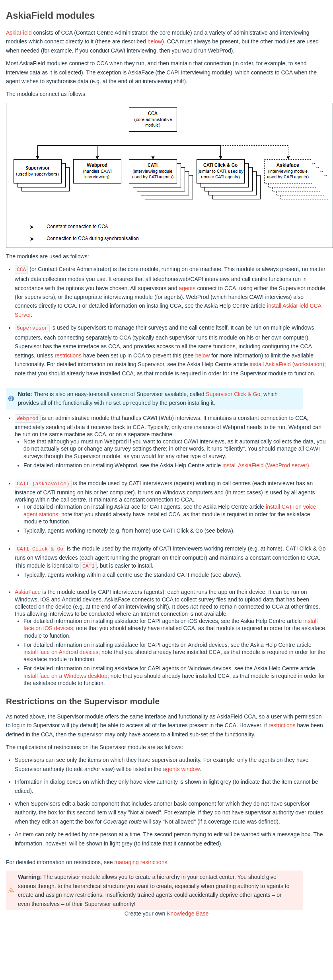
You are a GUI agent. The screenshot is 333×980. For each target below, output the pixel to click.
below (155, 41)
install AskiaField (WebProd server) (266, 465)
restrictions (68, 355)
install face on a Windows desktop (65, 676)
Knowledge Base (188, 914)
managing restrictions (141, 862)
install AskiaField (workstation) (287, 364)
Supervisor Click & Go (233, 394)
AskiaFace (28, 592)
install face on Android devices (61, 652)
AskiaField (19, 33)
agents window (181, 769)
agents (187, 288)
